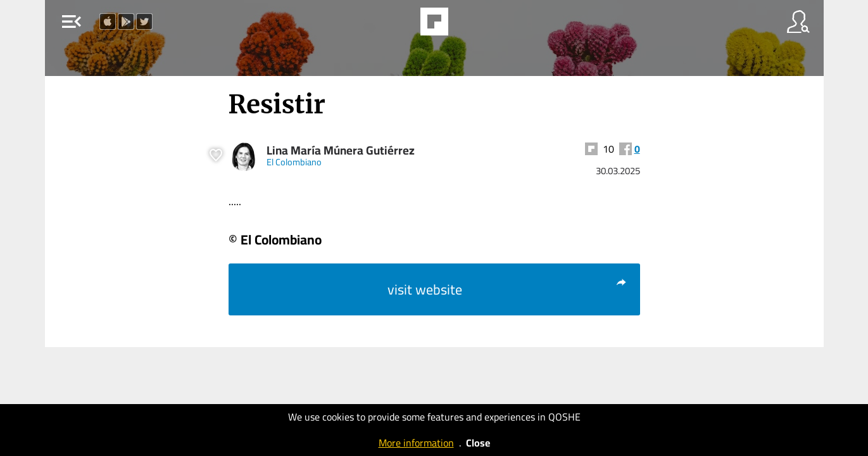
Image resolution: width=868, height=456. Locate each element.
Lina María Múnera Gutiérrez (341, 150)
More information (416, 443)
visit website (507, 289)
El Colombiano (294, 162)
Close (478, 443)
